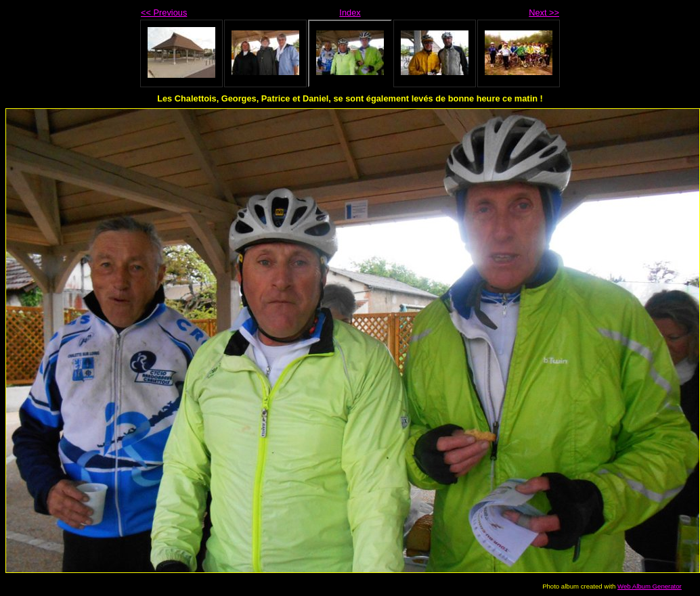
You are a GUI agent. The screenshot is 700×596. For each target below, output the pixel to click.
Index (350, 13)
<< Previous (164, 13)
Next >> (544, 13)
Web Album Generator (650, 586)
